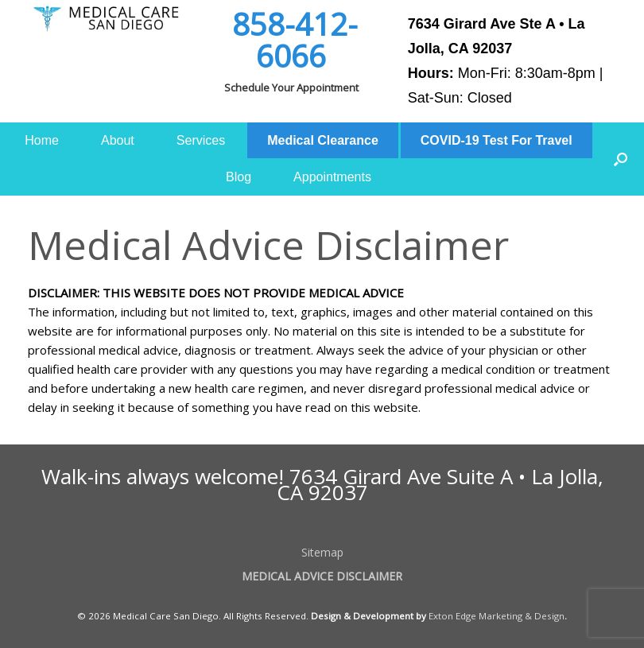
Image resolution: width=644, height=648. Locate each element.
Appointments (332, 177)
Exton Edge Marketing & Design (497, 616)
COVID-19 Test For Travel (497, 140)
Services (201, 140)
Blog (239, 177)
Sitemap (322, 552)
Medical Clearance (323, 140)
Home (42, 140)
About (118, 140)
